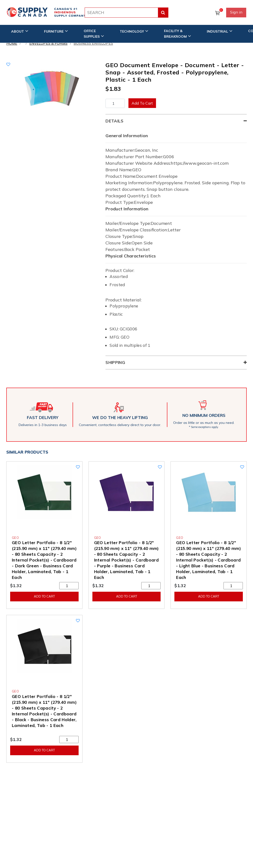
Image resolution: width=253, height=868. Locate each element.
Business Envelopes (93, 43)
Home (12, 43)
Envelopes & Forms (48, 43)
